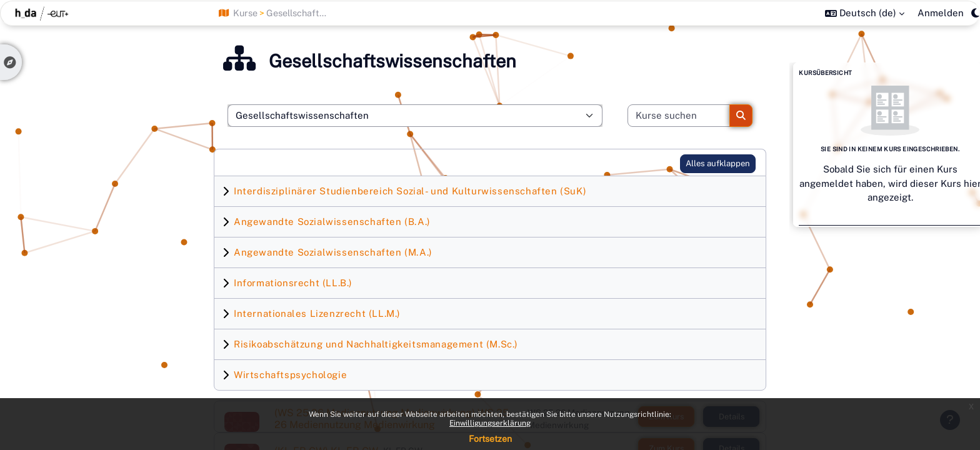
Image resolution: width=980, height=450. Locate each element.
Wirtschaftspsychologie (290, 375)
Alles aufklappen (718, 163)
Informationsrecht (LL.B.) (293, 283)
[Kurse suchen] (679, 116)
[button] (865, 13)
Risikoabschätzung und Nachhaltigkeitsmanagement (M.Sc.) (376, 344)
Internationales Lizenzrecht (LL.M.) (317, 313)
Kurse (245, 13)
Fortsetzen (490, 439)
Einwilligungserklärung (490, 423)
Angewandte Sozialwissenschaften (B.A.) (332, 222)
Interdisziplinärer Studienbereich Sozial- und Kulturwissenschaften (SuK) (410, 191)
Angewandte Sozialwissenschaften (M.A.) (333, 252)
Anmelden (941, 13)
